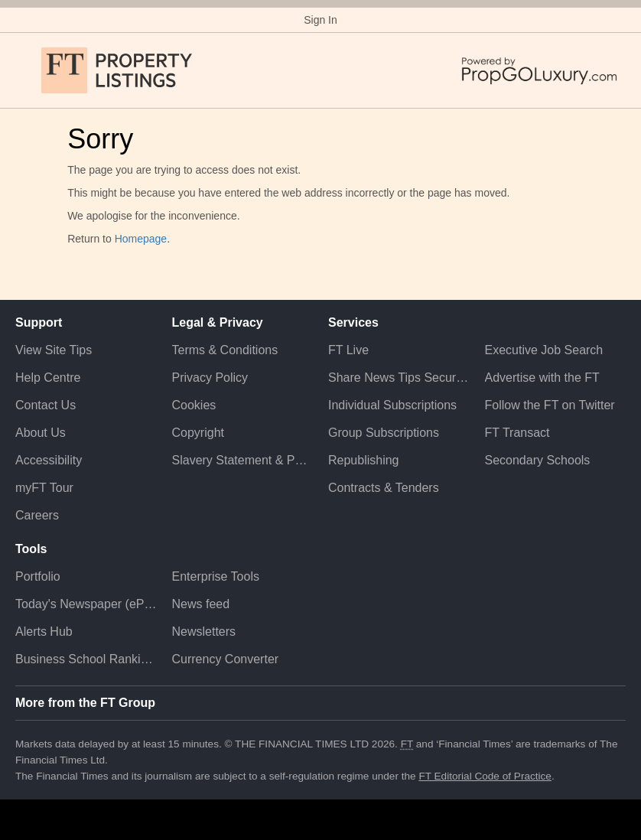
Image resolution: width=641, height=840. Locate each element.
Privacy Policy (210, 378)
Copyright (198, 433)
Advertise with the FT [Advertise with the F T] (542, 378)
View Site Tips (54, 350)
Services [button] (353, 322)
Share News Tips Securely (399, 378)
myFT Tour (44, 488)
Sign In (320, 20)
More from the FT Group (85, 703)
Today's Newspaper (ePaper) (86, 604)
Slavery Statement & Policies (243, 460)
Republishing (364, 460)
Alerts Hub (44, 632)
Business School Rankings (86, 659)
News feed (201, 604)
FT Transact (517, 433)
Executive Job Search (544, 350)
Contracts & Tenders (384, 488)
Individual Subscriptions (392, 405)
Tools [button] (31, 549)
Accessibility (49, 460)
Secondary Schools (538, 460)
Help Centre (48, 378)
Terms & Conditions (225, 350)
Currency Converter (226, 659)
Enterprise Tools (216, 576)
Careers (37, 515)
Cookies (194, 405)
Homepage (141, 239)
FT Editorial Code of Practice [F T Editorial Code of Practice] (485, 776)
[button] (23, 70)
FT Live (348, 350)
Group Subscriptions (384, 433)
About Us (41, 433)
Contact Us (46, 405)
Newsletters (204, 632)
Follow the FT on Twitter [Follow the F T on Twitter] (550, 405)
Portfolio (38, 576)
